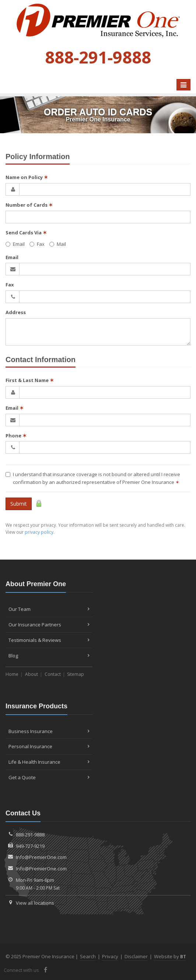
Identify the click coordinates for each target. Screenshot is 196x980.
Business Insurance (49, 731)
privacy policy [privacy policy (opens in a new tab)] (39, 532)
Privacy (110, 956)
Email (15, 244)
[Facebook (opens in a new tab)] (45, 970)
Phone (16, 436)
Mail (58, 244)
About (31, 674)
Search (88, 956)
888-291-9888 (30, 835)
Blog (49, 656)
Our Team (49, 609)
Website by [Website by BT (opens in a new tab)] (170, 956)
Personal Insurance (49, 746)
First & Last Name (30, 380)
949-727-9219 (30, 846)
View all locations (35, 903)
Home (12, 674)
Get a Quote (49, 777)
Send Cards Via (26, 233)
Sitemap (76, 674)
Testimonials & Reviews (49, 640)
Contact (53, 674)
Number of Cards (29, 205)
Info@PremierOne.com (41, 857)
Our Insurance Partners (49, 625)
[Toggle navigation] (183, 85)
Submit (19, 504)
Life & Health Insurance (49, 762)
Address (16, 312)
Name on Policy (27, 177)
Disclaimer (136, 956)
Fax (37, 244)
